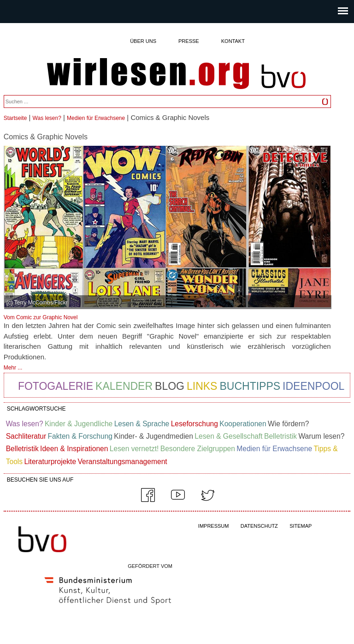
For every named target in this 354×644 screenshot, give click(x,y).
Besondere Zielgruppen (198, 449)
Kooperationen (243, 424)
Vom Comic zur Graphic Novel (41, 317)
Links (202, 386)
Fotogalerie (56, 386)
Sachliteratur (26, 436)
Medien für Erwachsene (96, 118)
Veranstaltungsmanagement (122, 462)
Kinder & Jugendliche (79, 424)
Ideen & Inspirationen (74, 449)
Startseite (15, 118)
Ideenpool (313, 386)
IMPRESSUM (214, 526)
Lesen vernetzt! (134, 449)
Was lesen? (47, 118)
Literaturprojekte (50, 462)
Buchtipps (250, 386)
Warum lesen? (321, 436)
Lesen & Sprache (142, 424)
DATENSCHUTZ (259, 526)
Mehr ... (13, 368)
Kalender (124, 386)
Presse (189, 41)
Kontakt (233, 41)
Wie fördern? (288, 424)
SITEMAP (301, 526)
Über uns (143, 41)
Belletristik (280, 436)
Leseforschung (195, 424)
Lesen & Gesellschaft (228, 436)
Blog (170, 386)
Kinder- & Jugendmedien (153, 436)
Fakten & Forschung (80, 436)
